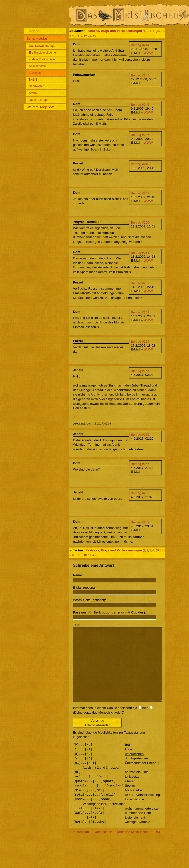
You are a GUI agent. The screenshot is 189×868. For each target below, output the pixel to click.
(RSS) (160, 31)
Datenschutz (103, 846)
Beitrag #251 (140, 253)
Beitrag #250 (140, 222)
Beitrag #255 (140, 371)
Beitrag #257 (140, 464)
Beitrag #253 (140, 312)
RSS (158, 846)
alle (94, 36)
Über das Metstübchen (133, 846)
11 (90, 36)
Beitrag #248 (140, 164)
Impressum (81, 846)
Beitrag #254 (140, 342)
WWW (148, 53)
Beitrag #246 (140, 105)
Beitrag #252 (140, 283)
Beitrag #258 (140, 493)
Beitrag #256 (140, 435)
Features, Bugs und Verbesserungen (114, 31)
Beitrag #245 (140, 75)
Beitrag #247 (140, 135)
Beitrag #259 (140, 522)
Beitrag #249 (140, 193)
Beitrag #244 (140, 45)
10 (85, 36)
